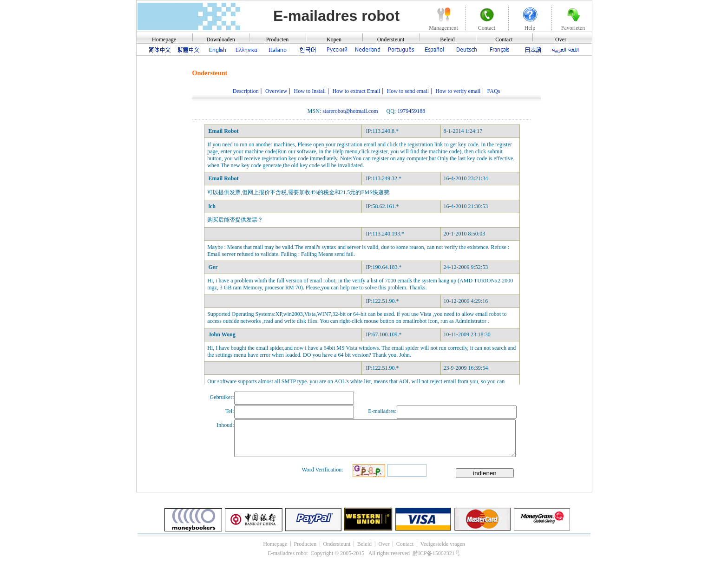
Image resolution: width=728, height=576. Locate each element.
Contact (504, 39)
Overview (276, 91)
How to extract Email (356, 91)
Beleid (447, 39)
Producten (278, 39)
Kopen (334, 39)
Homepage (164, 39)
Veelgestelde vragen (443, 544)
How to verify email (458, 91)
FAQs (494, 91)
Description (246, 91)
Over (561, 39)
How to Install (310, 91)
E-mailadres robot (336, 16)
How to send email (408, 91)
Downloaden (220, 39)
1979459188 (411, 111)
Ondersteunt (391, 39)
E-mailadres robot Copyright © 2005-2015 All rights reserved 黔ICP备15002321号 (364, 553)
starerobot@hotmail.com (350, 111)
